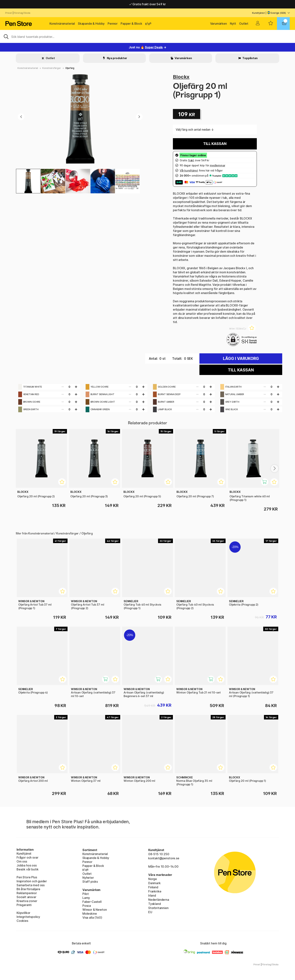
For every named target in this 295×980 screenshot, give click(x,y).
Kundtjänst (259, 13)
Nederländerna (159, 900)
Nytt (233, 24)
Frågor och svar (27, 857)
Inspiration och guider (32, 881)
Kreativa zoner (27, 901)
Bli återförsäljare (28, 889)
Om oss (22, 861)
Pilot (86, 894)
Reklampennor (27, 893)
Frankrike (155, 891)
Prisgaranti (24, 905)
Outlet (244, 24)
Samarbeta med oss (31, 885)
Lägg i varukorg (241, 359)
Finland (153, 887)
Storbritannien (158, 908)
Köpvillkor (23, 913)
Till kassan (215, 144)
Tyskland (155, 904)
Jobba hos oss (27, 865)
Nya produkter (117, 58)
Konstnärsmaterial (62, 24)
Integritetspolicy (28, 917)
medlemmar (217, 165)
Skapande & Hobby (91, 24)
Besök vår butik (27, 869)
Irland (152, 895)
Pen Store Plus (27, 877)
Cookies (22, 921)
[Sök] (147, 36)
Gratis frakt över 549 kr (147, 4)
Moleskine (90, 914)
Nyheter (88, 878)
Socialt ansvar (26, 897)
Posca (87, 906)
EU (150, 912)
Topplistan (250, 58)
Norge (153, 879)
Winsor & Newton (95, 910)
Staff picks (90, 882)
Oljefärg (70, 68)
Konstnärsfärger (52, 68)
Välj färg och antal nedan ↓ (195, 130)
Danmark (154, 883)
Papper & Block (131, 24)
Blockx (181, 77)
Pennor (113, 24)
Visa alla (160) (92, 918)
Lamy (86, 898)
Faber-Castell (92, 902)
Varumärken (219, 24)
